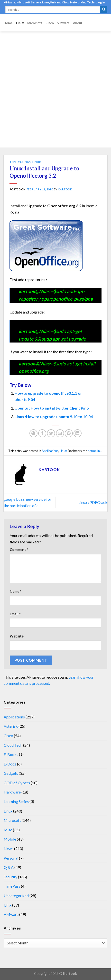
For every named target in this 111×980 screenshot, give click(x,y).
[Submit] (104, 10)
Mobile (10, 839)
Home (8, 23)
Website (17, 636)
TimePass (12, 886)
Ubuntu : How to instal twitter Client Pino (52, 408)
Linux (20, 23)
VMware (63, 23)
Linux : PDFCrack (93, 502)
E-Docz (10, 764)
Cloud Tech (13, 745)
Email (15, 614)
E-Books (11, 754)
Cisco (50, 23)
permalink (95, 451)
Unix (8, 905)
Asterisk (11, 726)
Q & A (9, 867)
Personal (11, 858)
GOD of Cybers (17, 783)
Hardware (12, 792)
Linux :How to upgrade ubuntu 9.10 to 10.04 (54, 416)
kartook (65, 189)
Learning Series (16, 801)
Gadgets (11, 773)
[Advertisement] (55, 89)
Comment (19, 550)
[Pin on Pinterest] (69, 433)
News (9, 848)
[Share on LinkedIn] (78, 433)
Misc (8, 830)
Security (10, 877)
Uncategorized (16, 896)
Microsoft (35, 23)
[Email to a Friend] (60, 433)
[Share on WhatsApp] (33, 433)
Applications (20, 162)
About (78, 23)
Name (15, 592)
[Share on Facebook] (42, 433)
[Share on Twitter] (51, 433)
